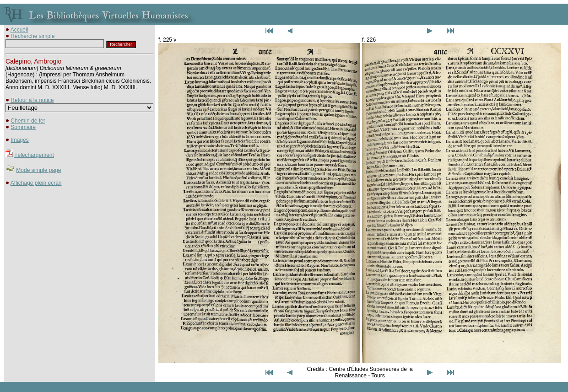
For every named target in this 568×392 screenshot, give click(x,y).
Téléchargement (34, 155)
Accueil (19, 30)
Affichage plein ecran (36, 183)
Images (19, 140)
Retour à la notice (32, 100)
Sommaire (23, 127)
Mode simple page (38, 170)
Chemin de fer (28, 121)
